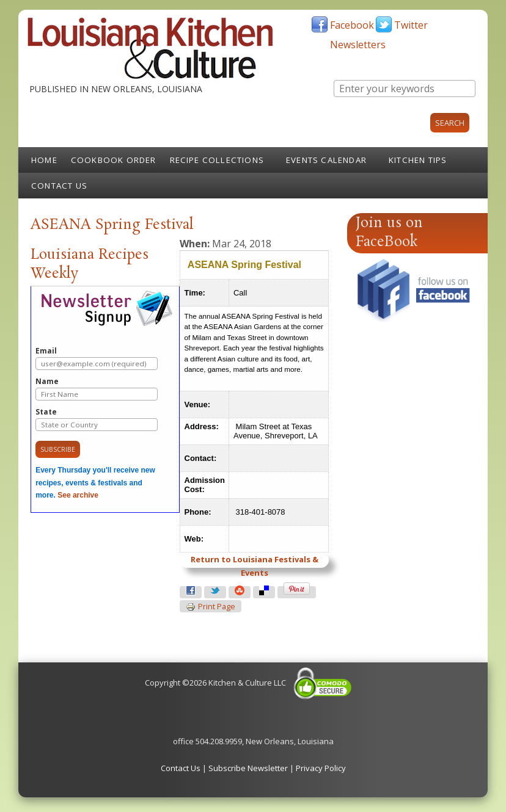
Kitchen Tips (418, 160)
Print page (211, 607)
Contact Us (59, 186)
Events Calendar (326, 160)
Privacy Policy (321, 768)
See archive (78, 495)
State (97, 419)
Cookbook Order (114, 160)
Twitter (411, 25)
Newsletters (358, 45)
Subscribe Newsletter (248, 768)
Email (97, 358)
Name (97, 389)
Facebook (352, 25)
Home (44, 160)
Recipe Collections (217, 160)
